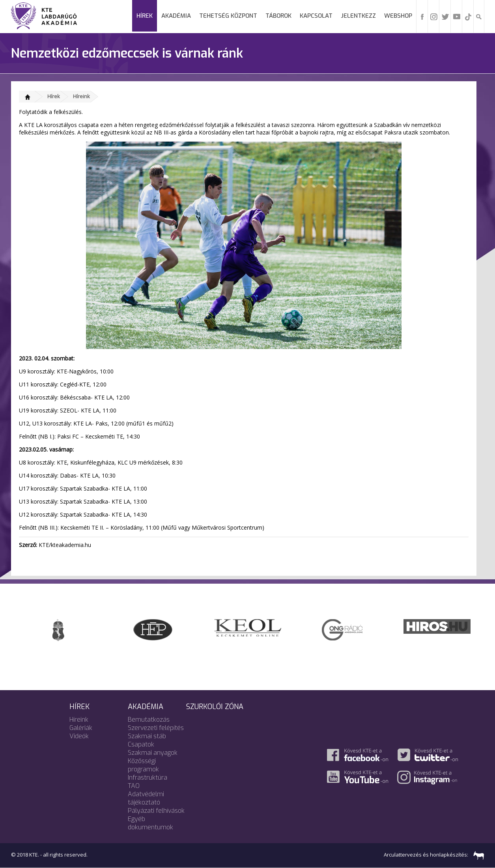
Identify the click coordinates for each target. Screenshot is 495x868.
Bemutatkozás (149, 720)
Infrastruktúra (148, 777)
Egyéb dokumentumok (150, 823)
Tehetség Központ (228, 16)
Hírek (145, 16)
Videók (79, 736)
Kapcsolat (316, 16)
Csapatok (141, 744)
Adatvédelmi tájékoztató (146, 798)
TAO (134, 786)
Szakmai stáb (147, 736)
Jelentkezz (358, 16)
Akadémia (176, 16)
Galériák (81, 728)
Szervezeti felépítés (156, 728)
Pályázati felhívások (156, 811)
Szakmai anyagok (153, 753)
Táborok (278, 16)
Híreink (81, 96)
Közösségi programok (143, 765)
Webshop (398, 16)
